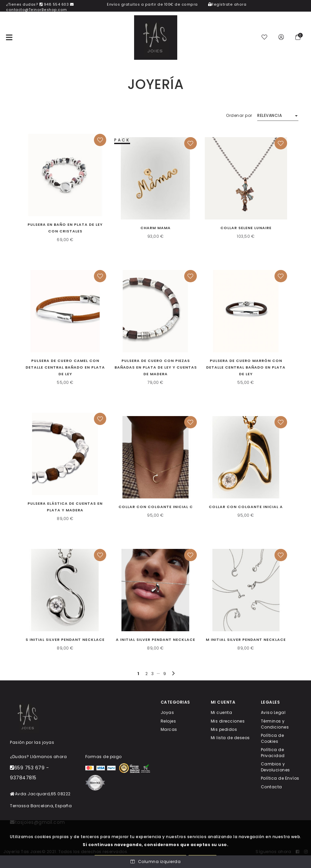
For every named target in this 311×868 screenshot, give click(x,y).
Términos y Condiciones (275, 724)
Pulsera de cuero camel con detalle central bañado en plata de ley (65, 367)
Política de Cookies (272, 738)
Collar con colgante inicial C (156, 507)
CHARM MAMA (155, 228)
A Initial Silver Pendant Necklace (155, 640)
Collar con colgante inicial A (246, 507)
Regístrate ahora (227, 4)
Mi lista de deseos (230, 738)
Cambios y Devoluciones (275, 767)
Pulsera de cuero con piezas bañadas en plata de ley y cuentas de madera (156, 367)
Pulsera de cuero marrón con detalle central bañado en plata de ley (246, 367)
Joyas (167, 712)
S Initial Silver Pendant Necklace (65, 640)
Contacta (272, 786)
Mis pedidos (224, 729)
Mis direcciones (228, 721)
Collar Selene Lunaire (246, 228)
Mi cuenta (222, 712)
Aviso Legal (273, 712)
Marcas (169, 729)
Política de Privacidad (273, 753)
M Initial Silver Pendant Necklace (246, 640)
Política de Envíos (280, 778)
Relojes (168, 721)
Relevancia (270, 115)
